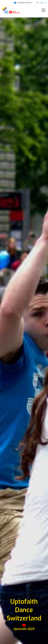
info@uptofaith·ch (25, 3)
